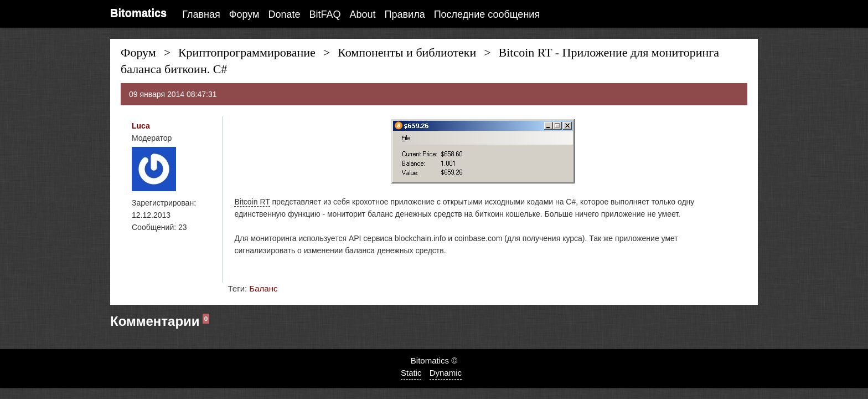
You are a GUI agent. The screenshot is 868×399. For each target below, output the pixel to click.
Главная (201, 14)
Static (411, 373)
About (363, 14)
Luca (141, 126)
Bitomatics (138, 13)
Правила (405, 14)
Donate (284, 14)
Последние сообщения (487, 14)
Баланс (263, 288)
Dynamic (446, 373)
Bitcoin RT (252, 202)
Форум (244, 14)
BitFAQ (325, 14)
